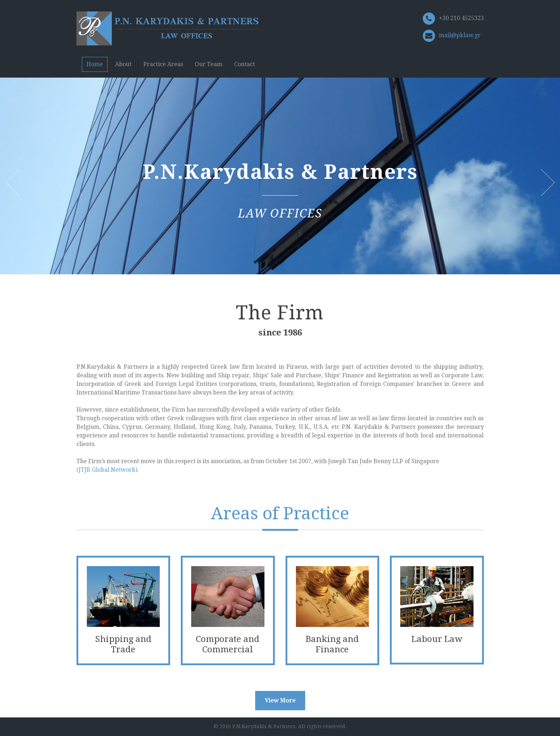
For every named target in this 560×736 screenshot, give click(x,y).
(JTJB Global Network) (107, 470)
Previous (12, 182)
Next (548, 182)
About (123, 64)
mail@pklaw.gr (460, 35)
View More (280, 700)
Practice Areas (163, 64)
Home (95, 64)
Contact (244, 64)
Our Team (209, 64)
